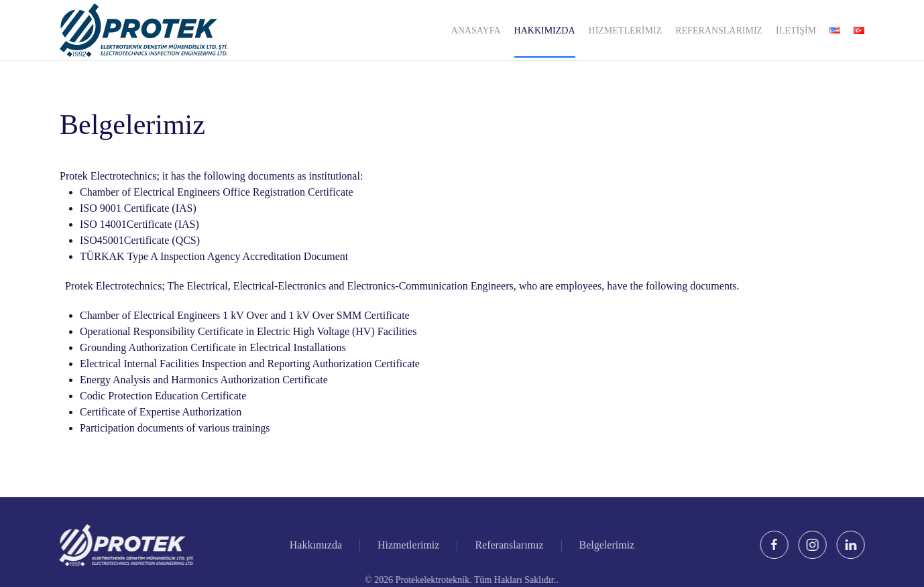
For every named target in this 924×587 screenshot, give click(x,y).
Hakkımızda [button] (545, 30)
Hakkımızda (316, 546)
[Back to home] (143, 30)
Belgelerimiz (607, 546)
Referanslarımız (719, 30)
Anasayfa (476, 30)
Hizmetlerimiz (626, 30)
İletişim (796, 30)
